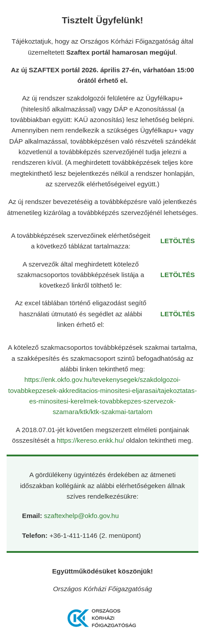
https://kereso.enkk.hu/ (91, 440)
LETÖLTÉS (178, 241)
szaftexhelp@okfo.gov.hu (82, 516)
